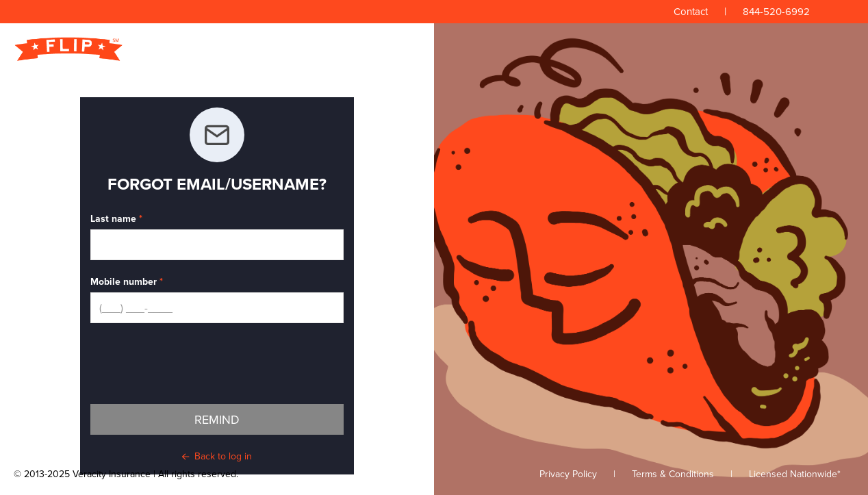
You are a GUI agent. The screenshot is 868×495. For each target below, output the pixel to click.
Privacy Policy (568, 474)
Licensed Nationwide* (795, 474)
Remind (217, 420)
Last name (113, 219)
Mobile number (124, 282)
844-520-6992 (776, 12)
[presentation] (194, 364)
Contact (691, 12)
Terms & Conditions (673, 474)
